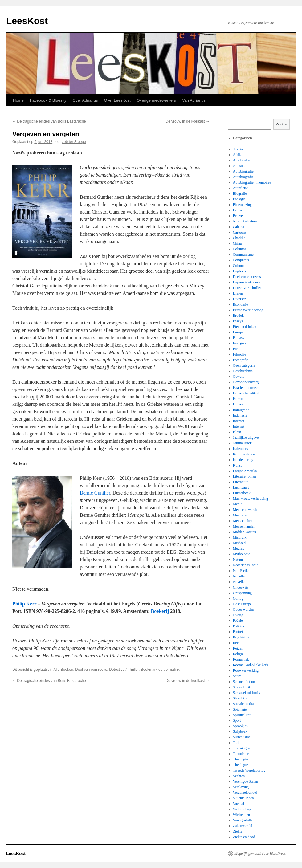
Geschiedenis (243, 371)
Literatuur (240, 482)
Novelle (239, 576)
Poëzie (238, 621)
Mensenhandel (244, 526)
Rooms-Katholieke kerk (251, 665)
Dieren (238, 293)
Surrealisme (242, 737)
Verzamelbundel (245, 793)
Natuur (238, 560)
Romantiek (241, 659)
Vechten (239, 776)
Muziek (239, 548)
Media (238, 504)
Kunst (237, 465)
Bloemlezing (242, 205)
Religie (238, 654)
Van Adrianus (194, 100)
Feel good (240, 343)
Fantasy (239, 338)
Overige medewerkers (156, 100)
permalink (172, 670)
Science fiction (244, 682)
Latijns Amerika (245, 471)
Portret (238, 632)
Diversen (240, 299)
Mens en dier (243, 521)
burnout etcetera (245, 221)
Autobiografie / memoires (252, 182)
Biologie (239, 199)
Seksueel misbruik (247, 693)
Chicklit (239, 238)
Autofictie (241, 188)
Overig (238, 615)
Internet (239, 421)
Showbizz (240, 698)
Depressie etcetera (247, 282)
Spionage (240, 709)
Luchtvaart (241, 487)
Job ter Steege (74, 142)
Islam (237, 432)
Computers (241, 260)
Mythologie (242, 554)
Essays (238, 321)
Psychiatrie (241, 637)
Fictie (237, 349)
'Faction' (239, 149)
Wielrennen (242, 815)
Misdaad (239, 543)
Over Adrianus (85, 100)
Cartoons (240, 232)
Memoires (241, 515)
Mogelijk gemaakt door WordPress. (260, 854)
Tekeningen (242, 748)
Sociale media (243, 704)
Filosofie (240, 354)
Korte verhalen (244, 454)
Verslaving (241, 787)
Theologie (241, 759)
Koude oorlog (243, 460)
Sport (237, 720)
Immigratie (241, 410)
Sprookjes (240, 726)
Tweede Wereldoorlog (249, 770)
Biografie (240, 194)
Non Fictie (241, 571)
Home (18, 100)
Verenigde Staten (246, 781)
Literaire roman (245, 476)
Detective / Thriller (124, 670)
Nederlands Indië (246, 565)
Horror (238, 399)
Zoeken (282, 124)
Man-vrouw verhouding (251, 499)
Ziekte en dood (244, 837)
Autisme (239, 166)
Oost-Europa (242, 604)
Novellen (240, 582)
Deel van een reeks (91, 670)
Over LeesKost (117, 100)
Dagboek (240, 271)
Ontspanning (242, 593)
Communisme (243, 255)
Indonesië (240, 415)
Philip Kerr (24, 604)
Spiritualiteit (242, 715)
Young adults (243, 820)
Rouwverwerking (246, 670)
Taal (236, 743)
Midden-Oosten (245, 532)
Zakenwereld (243, 826)
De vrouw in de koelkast (188, 121)
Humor (238, 404)
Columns (240, 249)
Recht (237, 643)
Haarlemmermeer (246, 388)
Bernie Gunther (95, 493)
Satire (237, 676)
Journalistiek (242, 443)
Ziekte (238, 831)
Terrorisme (241, 754)
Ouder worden (244, 609)
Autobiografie (243, 171)
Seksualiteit (242, 687)
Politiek (239, 626)
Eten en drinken (245, 327)
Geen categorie (244, 365)
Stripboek (240, 731)
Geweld (239, 377)
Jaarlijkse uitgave (246, 438)
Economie (241, 304)
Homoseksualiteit (246, 393)
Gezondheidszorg (246, 382)
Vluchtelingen (243, 798)
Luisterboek (242, 493)
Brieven (239, 210)
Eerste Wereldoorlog (248, 310)
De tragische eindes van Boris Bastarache (49, 121)
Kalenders (241, 449)
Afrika (238, 155)
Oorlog (238, 598)
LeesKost (27, 21)
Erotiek (238, 316)
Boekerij (160, 611)
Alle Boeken (63, 670)
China (237, 243)
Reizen (238, 648)
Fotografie (241, 360)
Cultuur (239, 266)
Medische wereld (246, 510)
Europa (238, 332)
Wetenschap (242, 809)
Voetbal (239, 804)
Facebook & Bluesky (48, 100)
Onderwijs (241, 587)
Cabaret (239, 227)
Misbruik (240, 537)
